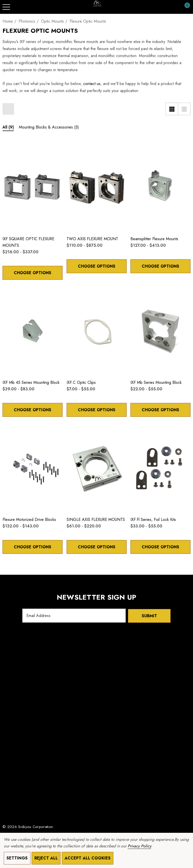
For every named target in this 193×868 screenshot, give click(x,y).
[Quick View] (15, 148)
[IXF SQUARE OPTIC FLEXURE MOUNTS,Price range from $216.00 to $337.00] (33, 187)
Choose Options (32, 273)
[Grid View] (172, 109)
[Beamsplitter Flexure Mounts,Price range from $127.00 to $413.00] (160, 187)
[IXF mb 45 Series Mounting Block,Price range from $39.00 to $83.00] (33, 330)
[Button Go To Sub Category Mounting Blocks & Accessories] (49, 128)
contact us (92, 84)
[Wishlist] (8, 148)
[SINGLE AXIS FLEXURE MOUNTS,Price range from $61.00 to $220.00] (97, 468)
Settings (17, 858)
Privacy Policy (139, 846)
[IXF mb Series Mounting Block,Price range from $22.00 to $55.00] (160, 330)
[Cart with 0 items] (185, 7)
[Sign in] (175, 7)
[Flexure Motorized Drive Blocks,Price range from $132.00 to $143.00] (33, 468)
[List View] (184, 109)
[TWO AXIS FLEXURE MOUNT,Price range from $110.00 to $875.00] (97, 187)
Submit (149, 616)
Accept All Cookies (88, 858)
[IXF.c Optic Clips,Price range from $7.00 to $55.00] (97, 330)
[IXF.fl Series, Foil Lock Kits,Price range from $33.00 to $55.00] (160, 468)
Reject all (46, 858)
